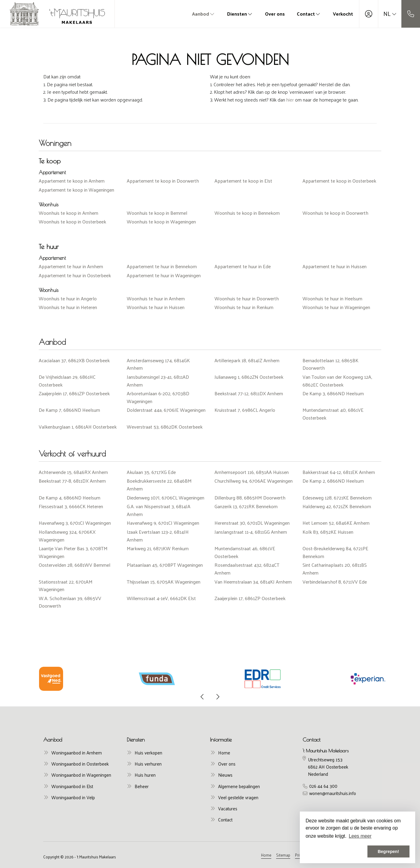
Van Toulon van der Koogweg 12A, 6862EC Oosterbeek (337, 381)
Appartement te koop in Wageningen (76, 190)
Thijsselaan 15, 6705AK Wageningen (164, 582)
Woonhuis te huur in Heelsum (332, 298)
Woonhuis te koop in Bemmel (157, 213)
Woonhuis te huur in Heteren (68, 307)
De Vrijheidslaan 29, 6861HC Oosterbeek (67, 381)
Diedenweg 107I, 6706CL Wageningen (166, 498)
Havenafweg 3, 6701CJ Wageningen (75, 523)
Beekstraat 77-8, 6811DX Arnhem (72, 481)
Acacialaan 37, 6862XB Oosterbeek (74, 360)
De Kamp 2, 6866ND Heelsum (333, 481)
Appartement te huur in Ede (243, 266)
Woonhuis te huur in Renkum (244, 307)
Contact (309, 14)
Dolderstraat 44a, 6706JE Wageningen (166, 410)
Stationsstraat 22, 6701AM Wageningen (66, 586)
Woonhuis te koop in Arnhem (68, 213)
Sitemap (283, 855)
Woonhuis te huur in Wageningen (336, 307)
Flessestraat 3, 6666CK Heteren (71, 506)
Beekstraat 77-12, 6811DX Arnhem (249, 393)
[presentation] (202, 697)
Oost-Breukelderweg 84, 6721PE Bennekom (335, 552)
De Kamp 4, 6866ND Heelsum (70, 498)
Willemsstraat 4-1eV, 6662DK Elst (161, 598)
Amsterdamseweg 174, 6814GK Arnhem (158, 364)
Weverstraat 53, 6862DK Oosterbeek (165, 427)
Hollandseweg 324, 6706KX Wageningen (67, 536)
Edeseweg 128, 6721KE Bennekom (337, 498)
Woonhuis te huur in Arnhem (156, 298)
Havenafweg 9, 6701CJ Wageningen (163, 523)
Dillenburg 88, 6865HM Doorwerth (250, 498)
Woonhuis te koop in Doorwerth (335, 213)
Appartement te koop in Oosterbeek (339, 181)
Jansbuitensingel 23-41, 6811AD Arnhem (158, 381)
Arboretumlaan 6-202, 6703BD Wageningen (158, 397)
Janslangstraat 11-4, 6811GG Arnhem (251, 532)
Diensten (240, 14)
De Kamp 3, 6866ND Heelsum (333, 393)
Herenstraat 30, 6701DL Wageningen (252, 523)
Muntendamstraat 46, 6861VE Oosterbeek (245, 552)
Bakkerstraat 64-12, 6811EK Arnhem (339, 472)
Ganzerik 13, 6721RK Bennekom (246, 506)
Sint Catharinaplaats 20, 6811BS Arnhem (335, 569)
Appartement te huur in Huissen (335, 266)
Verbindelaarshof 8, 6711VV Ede (335, 582)
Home (266, 855)
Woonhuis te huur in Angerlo (68, 298)
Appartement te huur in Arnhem (71, 266)
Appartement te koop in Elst (243, 181)
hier (290, 100)
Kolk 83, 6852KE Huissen (328, 532)
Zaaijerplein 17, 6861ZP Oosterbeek (74, 393)
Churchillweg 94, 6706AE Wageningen (254, 481)
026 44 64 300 (323, 786)
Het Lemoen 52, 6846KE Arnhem (336, 523)
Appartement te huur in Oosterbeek (75, 275)
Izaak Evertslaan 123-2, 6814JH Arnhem (158, 536)
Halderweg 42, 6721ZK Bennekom (337, 506)
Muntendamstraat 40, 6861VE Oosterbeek (333, 414)
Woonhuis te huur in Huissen (156, 307)
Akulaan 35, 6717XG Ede (151, 472)
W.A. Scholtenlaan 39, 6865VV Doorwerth (70, 602)
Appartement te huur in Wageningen (164, 275)
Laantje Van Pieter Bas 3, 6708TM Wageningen (73, 552)
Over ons (275, 14)
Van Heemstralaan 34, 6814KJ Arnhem (253, 582)
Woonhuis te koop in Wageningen (161, 222)
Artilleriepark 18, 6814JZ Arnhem (247, 360)
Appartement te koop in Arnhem (72, 181)
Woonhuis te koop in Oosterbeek (72, 222)
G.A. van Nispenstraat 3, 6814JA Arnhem (159, 510)
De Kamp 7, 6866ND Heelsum (69, 410)
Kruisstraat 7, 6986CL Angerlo (245, 410)
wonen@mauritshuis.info (333, 793)
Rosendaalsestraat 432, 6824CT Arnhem (247, 569)
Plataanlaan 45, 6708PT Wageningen (165, 565)
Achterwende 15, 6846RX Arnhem (73, 472)
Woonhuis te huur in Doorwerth (247, 298)
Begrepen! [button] (388, 851)
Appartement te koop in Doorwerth (163, 181)
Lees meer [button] (360, 836)
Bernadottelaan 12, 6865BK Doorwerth (330, 364)
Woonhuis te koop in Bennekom (247, 213)
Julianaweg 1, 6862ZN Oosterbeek (249, 377)
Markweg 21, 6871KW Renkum (158, 548)
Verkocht (343, 14)
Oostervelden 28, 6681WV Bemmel (75, 565)
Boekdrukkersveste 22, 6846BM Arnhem (159, 485)
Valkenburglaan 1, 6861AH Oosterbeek (78, 427)
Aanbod (204, 14)
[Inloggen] (369, 14)
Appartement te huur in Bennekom (162, 266)
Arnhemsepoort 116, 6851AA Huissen (252, 472)
